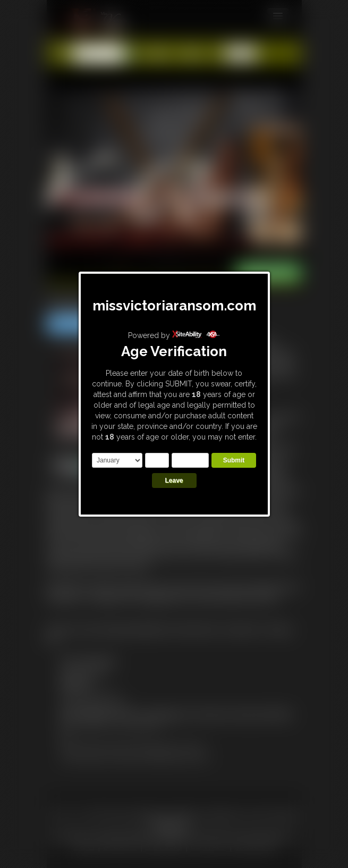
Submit (234, 460)
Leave (174, 481)
